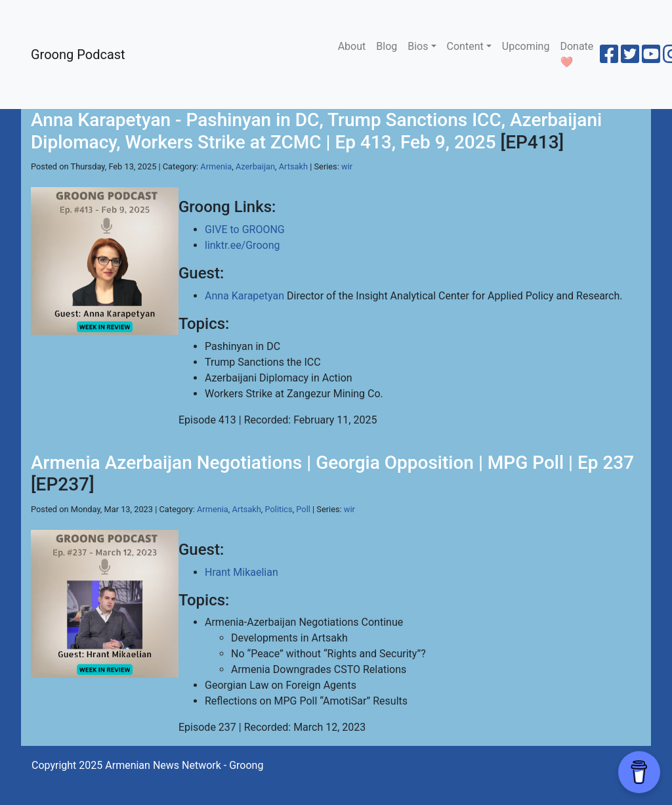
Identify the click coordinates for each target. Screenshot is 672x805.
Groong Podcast (78, 54)
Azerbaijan (255, 166)
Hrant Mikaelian (241, 572)
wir (347, 166)
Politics (279, 509)
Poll (303, 509)
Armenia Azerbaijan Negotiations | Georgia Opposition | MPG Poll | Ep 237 (332, 463)
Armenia (216, 166)
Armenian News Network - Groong (184, 765)
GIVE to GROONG (245, 229)
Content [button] (465, 46)
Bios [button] (418, 46)
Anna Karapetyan (244, 296)
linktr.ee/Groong (242, 245)
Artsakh (293, 166)
